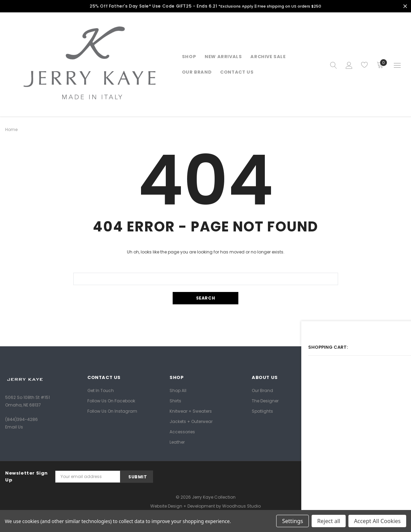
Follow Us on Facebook (111, 400)
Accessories (182, 431)
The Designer (265, 400)
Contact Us (237, 72)
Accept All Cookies (377, 521)
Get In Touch (101, 390)
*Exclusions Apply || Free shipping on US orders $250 (270, 6)
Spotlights (262, 411)
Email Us (14, 427)
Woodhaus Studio (241, 506)
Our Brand (262, 390)
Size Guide (345, 400)
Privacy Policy (348, 411)
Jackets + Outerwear (191, 421)
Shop (189, 57)
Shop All (178, 390)
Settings (293, 521)
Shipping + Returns (354, 390)
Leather (177, 442)
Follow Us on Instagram (112, 411)
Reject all (329, 521)
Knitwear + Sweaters (191, 411)
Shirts (175, 400)
